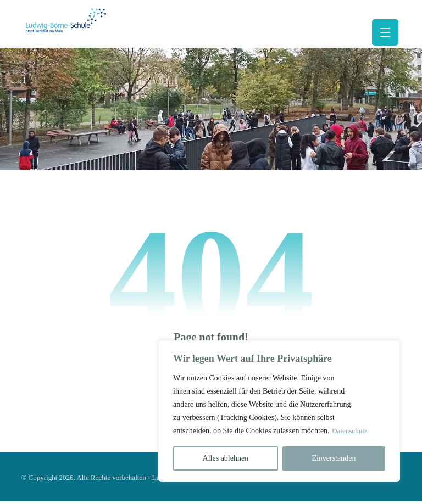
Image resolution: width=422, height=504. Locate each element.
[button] (385, 32)
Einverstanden (334, 458)
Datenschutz (311, 431)
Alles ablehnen (226, 458)
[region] (279, 411)
